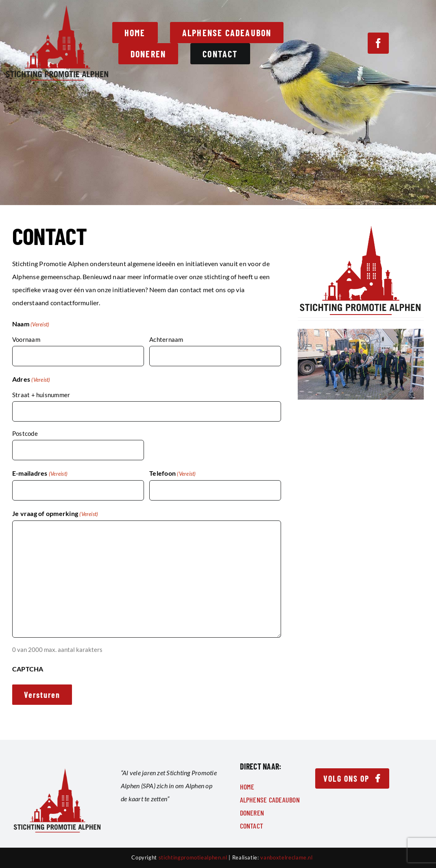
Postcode (25, 433)
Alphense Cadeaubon (270, 800)
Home (247, 787)
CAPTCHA (28, 669)
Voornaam (26, 339)
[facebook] (378, 43)
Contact (252, 826)
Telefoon (172, 474)
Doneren (252, 813)
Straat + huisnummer (41, 395)
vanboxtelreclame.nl (286, 857)
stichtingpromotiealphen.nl (193, 857)
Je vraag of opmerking (55, 514)
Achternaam (166, 339)
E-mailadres (40, 474)
